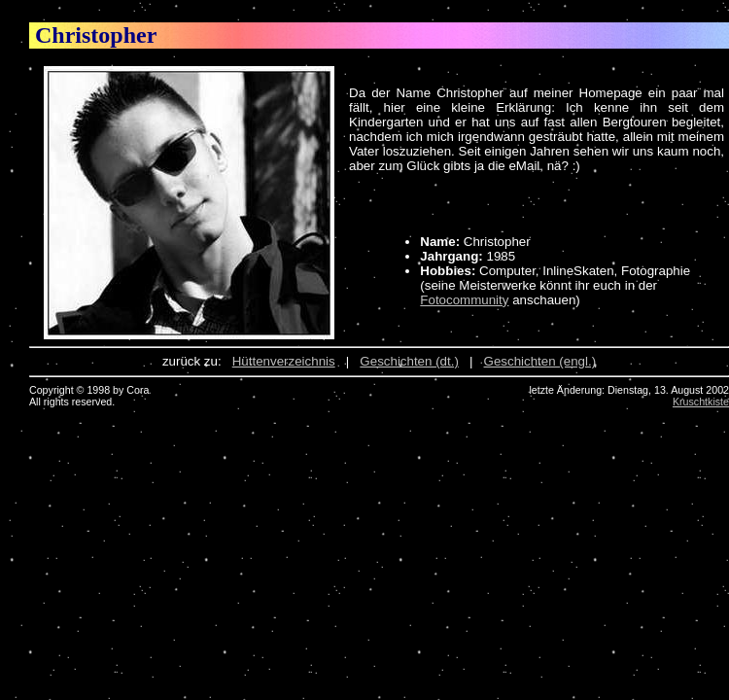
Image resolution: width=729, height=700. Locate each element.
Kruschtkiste (701, 402)
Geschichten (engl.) (540, 361)
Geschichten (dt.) (409, 361)
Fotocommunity (464, 300)
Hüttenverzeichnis (284, 361)
